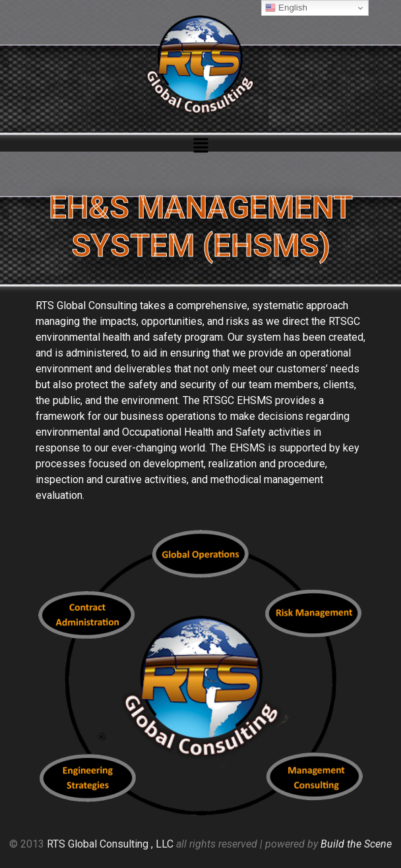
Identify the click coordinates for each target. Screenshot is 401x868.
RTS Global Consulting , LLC (110, 844)
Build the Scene (356, 844)
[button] (200, 146)
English (286, 8)
